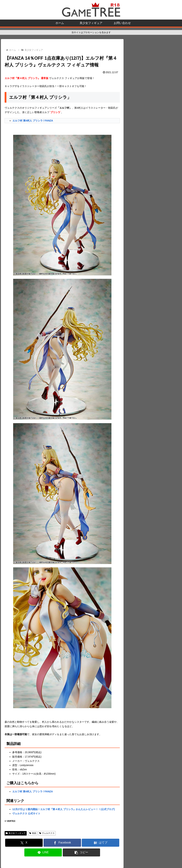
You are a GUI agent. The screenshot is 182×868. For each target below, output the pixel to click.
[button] (81, 852)
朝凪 (33, 833)
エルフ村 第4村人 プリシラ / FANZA (33, 121)
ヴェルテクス (47, 833)
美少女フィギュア (16, 833)
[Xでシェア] (24, 843)
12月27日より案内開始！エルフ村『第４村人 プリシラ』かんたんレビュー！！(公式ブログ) (63, 809)
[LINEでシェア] (43, 852)
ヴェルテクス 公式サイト (26, 813)
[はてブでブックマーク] (101, 843)
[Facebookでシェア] (62, 843)
